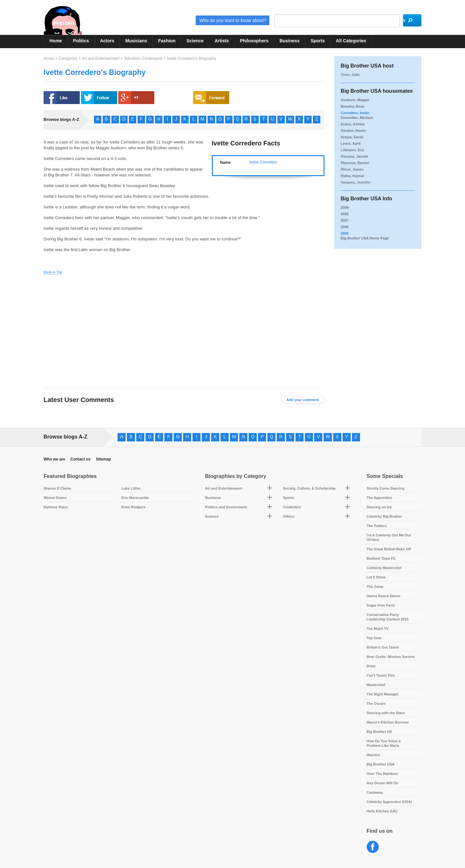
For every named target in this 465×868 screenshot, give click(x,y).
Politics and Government (226, 507)
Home (56, 41)
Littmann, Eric (352, 150)
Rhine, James (352, 169)
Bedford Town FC (381, 558)
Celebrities (292, 507)
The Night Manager (382, 694)
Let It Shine (376, 577)
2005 (345, 233)
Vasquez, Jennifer (356, 182)
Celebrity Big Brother (384, 516)
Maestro (373, 755)
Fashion (167, 41)
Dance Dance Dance (383, 596)
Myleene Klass (56, 507)
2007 (345, 220)
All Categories (351, 41)
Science (195, 41)
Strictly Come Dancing (385, 488)
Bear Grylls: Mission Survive (391, 657)
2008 (345, 214)
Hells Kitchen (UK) (382, 811)
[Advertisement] (104, 326)
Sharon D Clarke (57, 488)
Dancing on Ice (379, 507)
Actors (107, 41)
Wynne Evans (55, 498)
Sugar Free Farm (381, 605)
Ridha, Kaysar (352, 176)
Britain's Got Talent (383, 647)
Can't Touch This (381, 675)
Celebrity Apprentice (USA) (389, 802)
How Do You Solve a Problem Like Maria (383, 743)
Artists (222, 41)
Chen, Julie (350, 75)
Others (289, 516)
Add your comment (303, 400)
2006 (345, 227)
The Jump (375, 587)
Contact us (80, 459)
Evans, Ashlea (353, 124)
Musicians (136, 41)
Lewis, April (351, 143)
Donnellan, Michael (357, 118)
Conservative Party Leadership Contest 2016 (387, 617)
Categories (68, 58)
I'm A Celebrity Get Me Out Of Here (389, 537)
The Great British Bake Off (389, 549)
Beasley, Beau (353, 106)
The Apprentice (379, 498)
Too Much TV (377, 629)
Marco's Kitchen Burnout (387, 722)
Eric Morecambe (135, 498)
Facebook (373, 847)
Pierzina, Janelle (355, 156)
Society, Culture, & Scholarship (309, 488)
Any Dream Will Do (382, 783)
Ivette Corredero (263, 162)
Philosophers (254, 41)
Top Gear (374, 638)
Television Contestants (143, 58)
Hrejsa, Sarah (352, 137)
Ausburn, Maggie (355, 100)
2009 (345, 207)
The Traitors (377, 526)
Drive (371, 666)
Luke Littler (131, 488)
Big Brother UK (379, 732)
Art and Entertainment (101, 58)
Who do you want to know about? (214, 20)
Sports (318, 41)
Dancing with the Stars (386, 713)
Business (289, 41)
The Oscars (376, 704)
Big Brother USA (381, 764)
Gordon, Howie (353, 131)
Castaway (375, 792)
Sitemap (103, 459)
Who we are (54, 459)
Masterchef (376, 685)
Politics (81, 41)
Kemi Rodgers (134, 507)
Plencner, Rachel (355, 163)
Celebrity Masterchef (384, 568)
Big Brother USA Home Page (365, 238)
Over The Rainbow (382, 774)
